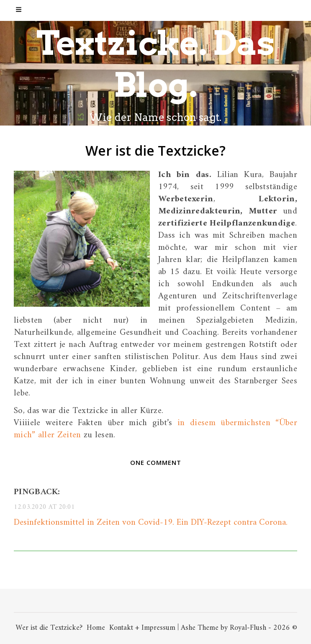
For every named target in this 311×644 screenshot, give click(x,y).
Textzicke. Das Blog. (155, 64)
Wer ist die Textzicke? (49, 628)
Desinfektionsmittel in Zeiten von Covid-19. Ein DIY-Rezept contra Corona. (151, 522)
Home (96, 628)
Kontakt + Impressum (142, 628)
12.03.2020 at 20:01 (44, 507)
